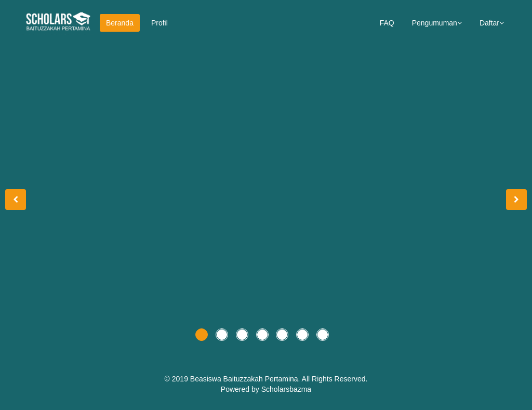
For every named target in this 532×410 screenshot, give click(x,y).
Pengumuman (437, 23)
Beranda (120, 23)
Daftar (492, 23)
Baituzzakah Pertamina (261, 379)
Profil (159, 23)
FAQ (387, 23)
